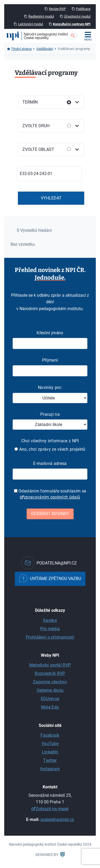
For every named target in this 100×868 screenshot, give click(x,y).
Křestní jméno (50, 333)
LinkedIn (50, 752)
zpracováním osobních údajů (52, 497)
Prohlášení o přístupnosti (50, 637)
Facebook (50, 735)
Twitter (50, 760)
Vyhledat (51, 198)
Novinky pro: (50, 387)
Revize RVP (57, 9)
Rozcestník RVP (50, 673)
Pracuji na (50, 414)
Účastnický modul (77, 16)
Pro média (50, 629)
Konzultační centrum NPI (72, 24)
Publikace (83, 9)
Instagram (50, 769)
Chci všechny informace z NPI (50, 441)
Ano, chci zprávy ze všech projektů (50, 449)
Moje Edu (50, 707)
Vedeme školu (50, 690)
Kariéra (50, 620)
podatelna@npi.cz (57, 820)
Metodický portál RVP (50, 665)
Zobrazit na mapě (52, 809)
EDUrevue (50, 699)
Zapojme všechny (50, 682)
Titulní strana (21, 49)
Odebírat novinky (50, 514)
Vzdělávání (45, 49)
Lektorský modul (31, 24)
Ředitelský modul (41, 16)
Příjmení (50, 360)
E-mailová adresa (50, 463)
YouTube (50, 744)
